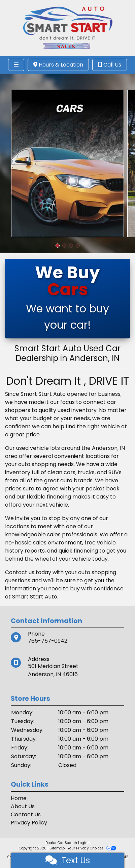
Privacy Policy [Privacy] (29, 823)
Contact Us (26, 814)
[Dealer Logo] (68, 28)
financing (86, 551)
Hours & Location (58, 65)
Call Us (110, 65)
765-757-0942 (48, 641)
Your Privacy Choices (92, 848)
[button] (58, 246)
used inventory (77, 410)
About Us (23, 806)
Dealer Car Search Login (66, 843)
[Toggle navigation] (16, 65)
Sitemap (57, 848)
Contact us (20, 572)
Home (19, 798)
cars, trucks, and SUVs (93, 472)
